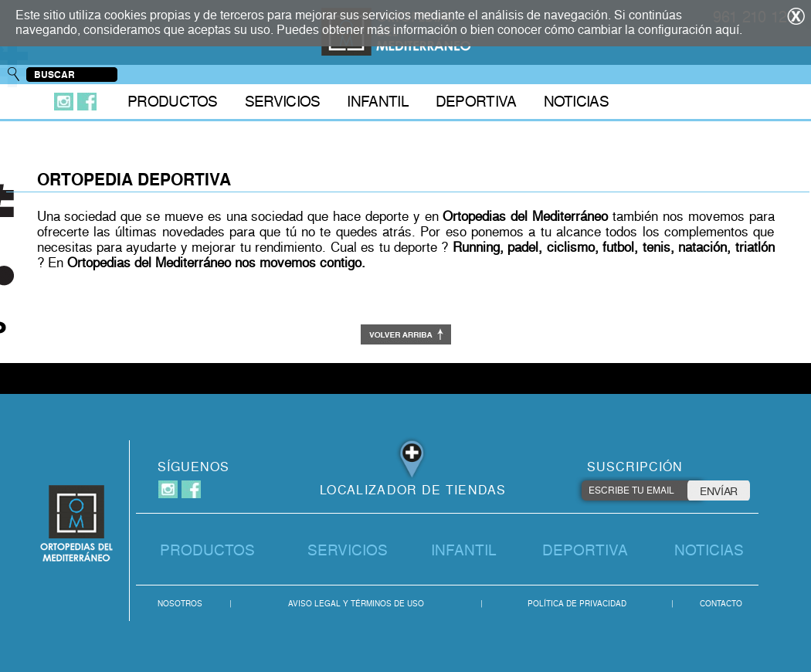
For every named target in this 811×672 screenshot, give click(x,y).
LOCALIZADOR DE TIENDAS (413, 490)
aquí (727, 30)
